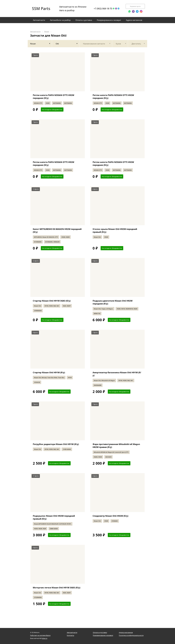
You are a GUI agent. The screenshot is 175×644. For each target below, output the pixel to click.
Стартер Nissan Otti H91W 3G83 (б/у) (52, 301)
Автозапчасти (35, 32)
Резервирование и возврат (103, 635)
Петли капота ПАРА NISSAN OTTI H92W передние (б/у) (53, 97)
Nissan (47, 32)
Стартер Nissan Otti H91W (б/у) (49, 372)
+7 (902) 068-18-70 (103, 9)
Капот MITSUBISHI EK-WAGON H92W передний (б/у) (57, 230)
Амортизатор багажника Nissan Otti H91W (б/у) (117, 374)
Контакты (70, 635)
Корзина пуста (135, 6)
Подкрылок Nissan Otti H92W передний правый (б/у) (54, 517)
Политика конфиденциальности (131, 635)
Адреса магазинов (126, 632)
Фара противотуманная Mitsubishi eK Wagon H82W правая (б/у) (116, 446)
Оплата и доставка (100, 632)
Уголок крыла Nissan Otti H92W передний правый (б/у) (115, 230)
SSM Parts (41, 8)
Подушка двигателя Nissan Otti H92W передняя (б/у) (113, 302)
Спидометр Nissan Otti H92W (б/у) (110, 516)
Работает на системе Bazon (40, 635)
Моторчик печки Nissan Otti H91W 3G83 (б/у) (57, 588)
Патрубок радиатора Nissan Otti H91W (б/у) (56, 444)
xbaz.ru (45, 638)
